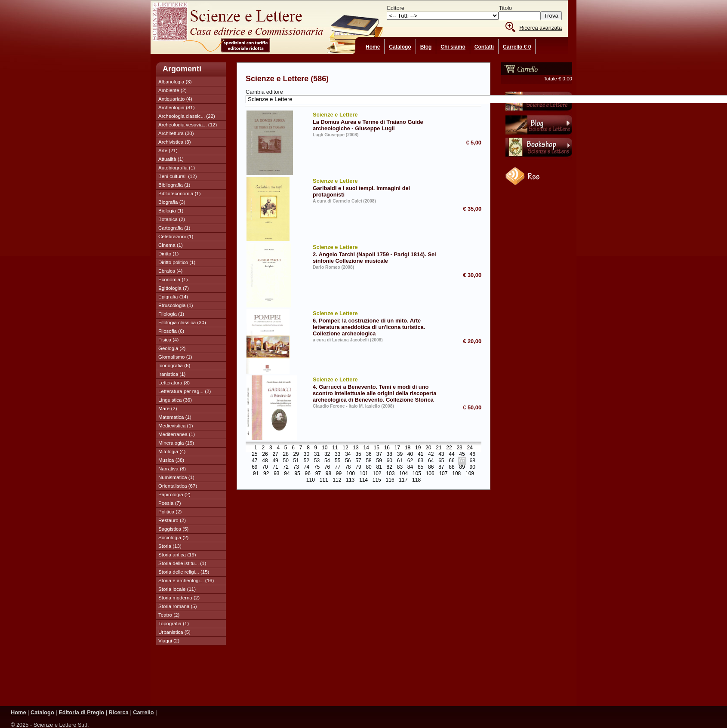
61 (400, 461)
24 (470, 448)
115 (377, 480)
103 (390, 474)
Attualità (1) (171, 159)
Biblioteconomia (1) (180, 194)
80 (368, 467)
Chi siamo (453, 47)
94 (287, 474)
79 (358, 467)
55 (337, 461)
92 (266, 474)
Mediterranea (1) (177, 434)
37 (379, 455)
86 (431, 467)
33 (337, 455)
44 (451, 455)
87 (441, 467)
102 (377, 474)
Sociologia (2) (173, 538)
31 (317, 455)
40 (410, 455)
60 (390, 461)
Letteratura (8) (174, 383)
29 (296, 455)
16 (387, 448)
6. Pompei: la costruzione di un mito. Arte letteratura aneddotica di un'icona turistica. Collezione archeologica (377, 323)
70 (265, 467)
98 (328, 474)
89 (462, 467)
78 (348, 467)
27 (275, 455)
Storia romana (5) (178, 606)
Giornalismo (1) (175, 357)
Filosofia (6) (171, 331)
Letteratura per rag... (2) (185, 391)
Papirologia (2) (174, 495)
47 (254, 461)
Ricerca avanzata (541, 28)
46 (472, 455)
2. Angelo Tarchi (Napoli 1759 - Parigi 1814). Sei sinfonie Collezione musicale (377, 253)
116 (390, 480)
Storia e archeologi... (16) (186, 581)
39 (400, 455)
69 (254, 467)
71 (275, 467)
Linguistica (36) (175, 400)
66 (451, 461)
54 (327, 461)
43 (441, 455)
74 (307, 467)
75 (317, 467)
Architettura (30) (176, 133)
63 (420, 461)
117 (403, 480)
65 (441, 461)
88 (451, 467)
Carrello (143, 712)
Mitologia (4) (172, 452)
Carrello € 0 (517, 47)
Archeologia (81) (177, 108)
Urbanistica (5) (174, 632)
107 (443, 474)
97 (318, 474)
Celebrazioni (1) (176, 237)
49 (275, 461)
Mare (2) (168, 409)
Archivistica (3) (175, 142)
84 (410, 467)
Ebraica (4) (170, 271)
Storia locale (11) (177, 589)
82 (390, 467)
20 (428, 448)
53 (317, 461)
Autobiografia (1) (177, 168)
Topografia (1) (174, 624)
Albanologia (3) (175, 82)
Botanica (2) (172, 219)
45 (462, 455)
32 (327, 455)
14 (366, 448)
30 (307, 455)
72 (286, 467)
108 (456, 474)
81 (379, 467)
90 (472, 467)
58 (368, 461)
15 (377, 448)
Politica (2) (170, 512)
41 (420, 455)
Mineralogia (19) (176, 443)
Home (373, 47)
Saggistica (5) (173, 529)
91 (256, 474)
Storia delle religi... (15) (184, 572)
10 (325, 448)
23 (459, 448)
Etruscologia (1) (176, 305)
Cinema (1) (171, 245)
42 (431, 455)
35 (358, 455)
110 (311, 480)
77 (337, 467)
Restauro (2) (172, 520)
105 (417, 474)
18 (408, 448)
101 (364, 474)
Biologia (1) (171, 211)
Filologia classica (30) (182, 323)
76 (327, 467)
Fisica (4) (168, 340)
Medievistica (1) (176, 426)
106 (430, 474)
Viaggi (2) (169, 641)
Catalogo (400, 47)
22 (449, 448)
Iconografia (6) (174, 366)
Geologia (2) (172, 348)
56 (348, 461)
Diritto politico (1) (177, 262)
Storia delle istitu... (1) (182, 563)
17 (397, 448)
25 (254, 455)
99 (339, 474)
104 (404, 474)
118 (416, 480)
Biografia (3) (172, 202)
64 (431, 461)
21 (439, 448)
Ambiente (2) (173, 90)
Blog (426, 47)
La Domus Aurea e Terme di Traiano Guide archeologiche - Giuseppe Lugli (377, 121)
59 (379, 461)
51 (296, 461)
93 (276, 474)
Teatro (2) (169, 615)
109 (470, 474)
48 (265, 461)
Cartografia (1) (174, 228)
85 (420, 467)
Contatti (484, 47)
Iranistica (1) (172, 374)
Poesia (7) (169, 503)
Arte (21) (168, 151)
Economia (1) (173, 280)
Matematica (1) (175, 417)
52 (307, 461)
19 (418, 448)
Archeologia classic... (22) (187, 116)
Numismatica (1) (176, 477)
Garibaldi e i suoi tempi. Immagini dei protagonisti (377, 187)
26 (265, 455)
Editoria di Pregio (81, 712)
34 (348, 455)
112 (337, 480)
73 (296, 467)
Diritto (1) (168, 254)
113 (350, 480)
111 (324, 480)
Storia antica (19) (177, 555)
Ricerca (119, 712)
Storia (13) (170, 546)
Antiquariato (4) (175, 99)
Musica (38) (171, 460)
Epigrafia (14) (173, 297)
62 (410, 461)
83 (400, 467)
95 (297, 474)
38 (390, 455)
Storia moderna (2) (179, 598)
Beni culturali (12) (178, 176)
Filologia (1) (171, 314)
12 (345, 448)
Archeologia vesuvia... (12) (188, 125)
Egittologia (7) (174, 288)
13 (356, 448)
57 (358, 461)
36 (368, 455)
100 (351, 474)
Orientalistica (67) (178, 486)
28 (286, 455)
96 (308, 474)
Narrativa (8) (172, 469)
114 (363, 480)
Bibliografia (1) (174, 185)
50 (286, 461)
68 (472, 461)
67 (462, 461)
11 (335, 448)
